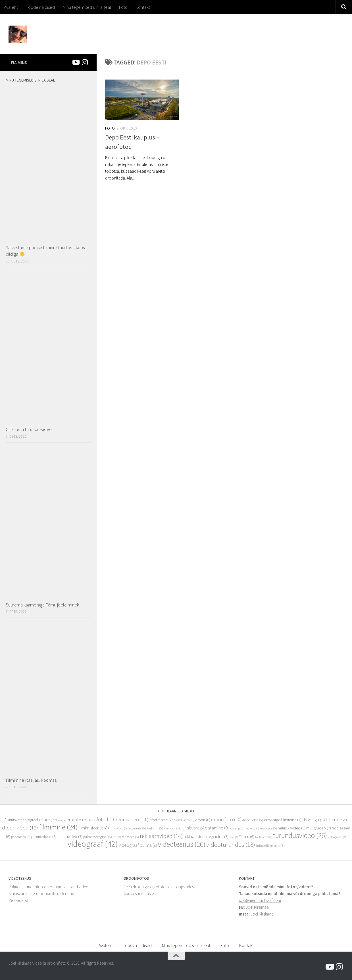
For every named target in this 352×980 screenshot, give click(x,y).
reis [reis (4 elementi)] (117, 837)
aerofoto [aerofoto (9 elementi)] (75, 820)
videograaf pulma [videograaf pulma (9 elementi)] (138, 845)
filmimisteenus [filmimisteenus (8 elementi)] (94, 828)
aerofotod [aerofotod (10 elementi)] (102, 820)
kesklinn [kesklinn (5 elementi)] (155, 828)
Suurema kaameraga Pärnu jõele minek (42, 605)
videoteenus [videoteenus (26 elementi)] (182, 844)
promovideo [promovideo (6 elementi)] (44, 837)
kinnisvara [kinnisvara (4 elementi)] (172, 828)
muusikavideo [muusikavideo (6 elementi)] (292, 828)
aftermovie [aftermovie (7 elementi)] (161, 820)
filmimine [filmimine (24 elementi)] (58, 827)
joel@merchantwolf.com (260, 900)
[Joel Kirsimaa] (76, 62)
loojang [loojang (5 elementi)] (237, 828)
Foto (123, 7)
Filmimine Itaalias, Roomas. (31, 780)
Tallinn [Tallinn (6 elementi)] (247, 837)
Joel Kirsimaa (257, 907)
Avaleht (11, 7)
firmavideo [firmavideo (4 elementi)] (118, 828)
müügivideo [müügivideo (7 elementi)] (319, 828)
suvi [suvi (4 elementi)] (234, 837)
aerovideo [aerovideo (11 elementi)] (133, 819)
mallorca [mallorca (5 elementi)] (268, 828)
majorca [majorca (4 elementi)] (252, 828)
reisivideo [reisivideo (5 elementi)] (130, 837)
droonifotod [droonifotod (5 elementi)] (253, 820)
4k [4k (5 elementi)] (48, 820)
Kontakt (143, 7)
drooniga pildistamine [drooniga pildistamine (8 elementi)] (325, 820)
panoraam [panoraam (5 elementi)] (21, 837)
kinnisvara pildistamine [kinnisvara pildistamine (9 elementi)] (205, 828)
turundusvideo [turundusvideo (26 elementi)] (300, 835)
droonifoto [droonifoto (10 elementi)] (226, 820)
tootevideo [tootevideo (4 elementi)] (264, 837)
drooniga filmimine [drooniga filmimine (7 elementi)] (283, 820)
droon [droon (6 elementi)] (203, 820)
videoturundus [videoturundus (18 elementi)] (231, 845)
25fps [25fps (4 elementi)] (58, 820)
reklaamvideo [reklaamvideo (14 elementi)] (161, 836)
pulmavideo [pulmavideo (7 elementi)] (70, 837)
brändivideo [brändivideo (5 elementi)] (184, 820)
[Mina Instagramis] (85, 62)
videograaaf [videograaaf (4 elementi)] (337, 837)
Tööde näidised (40, 7)
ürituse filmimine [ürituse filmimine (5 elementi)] (270, 845)
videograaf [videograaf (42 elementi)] (93, 844)
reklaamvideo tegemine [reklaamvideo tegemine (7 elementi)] (206, 837)
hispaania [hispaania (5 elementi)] (137, 828)
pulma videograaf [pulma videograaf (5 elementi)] (98, 837)
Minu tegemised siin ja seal (87, 7)
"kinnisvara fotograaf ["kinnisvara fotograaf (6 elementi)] (24, 820)
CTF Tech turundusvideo (29, 429)
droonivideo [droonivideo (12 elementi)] (20, 827)
